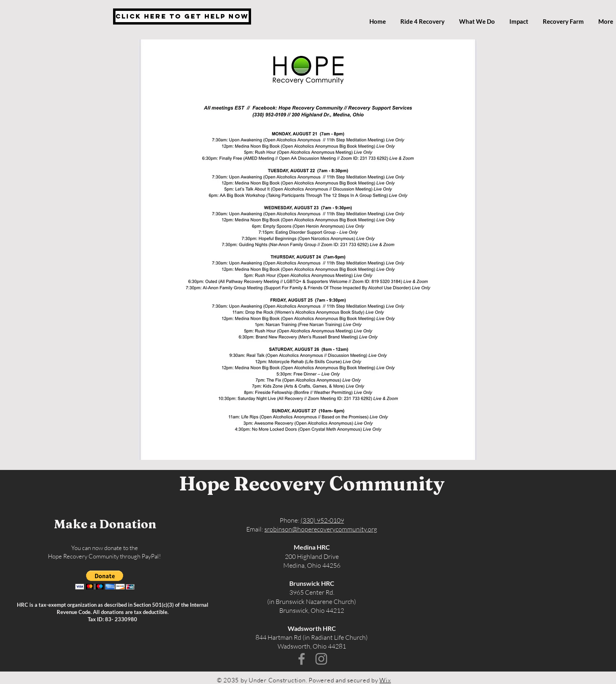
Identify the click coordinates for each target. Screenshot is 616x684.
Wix (385, 680)
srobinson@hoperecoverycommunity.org (321, 529)
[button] (105, 580)
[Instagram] (321, 659)
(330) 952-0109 (322, 520)
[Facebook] (302, 659)
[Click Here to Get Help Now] (182, 16)
